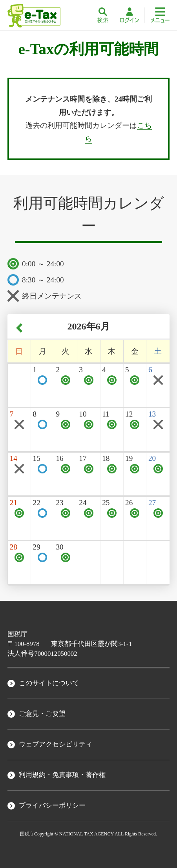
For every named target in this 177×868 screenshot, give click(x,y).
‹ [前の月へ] (19, 328)
